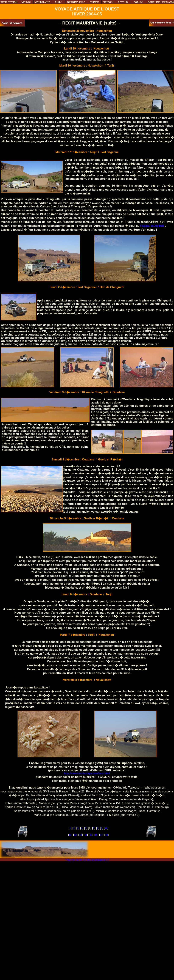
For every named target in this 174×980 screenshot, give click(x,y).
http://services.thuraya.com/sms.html (87, 773)
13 (81, 835)
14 (86, 835)
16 (96, 835)
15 (91, 835)
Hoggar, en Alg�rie (152, 226)
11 (70, 835)
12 (75, 835)
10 (106, 828)
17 (101, 835)
